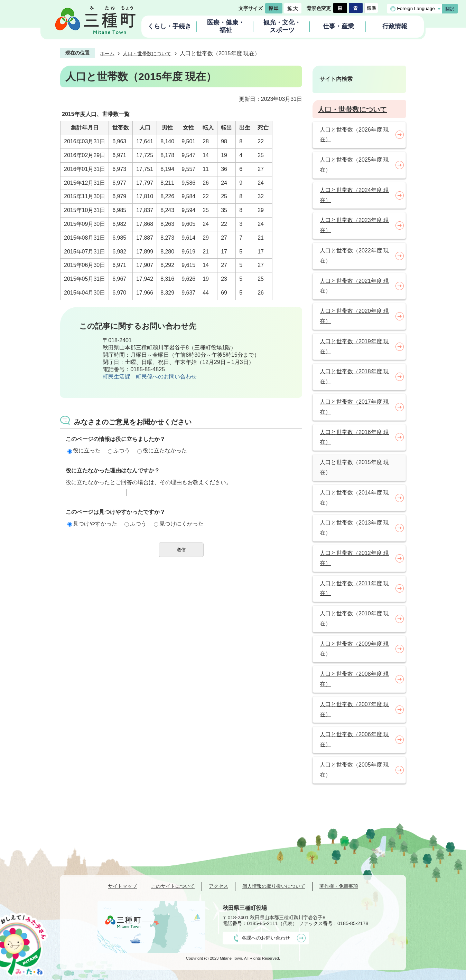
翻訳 (450, 9)
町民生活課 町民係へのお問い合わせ (150, 377)
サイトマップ (122, 886)
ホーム (107, 54)
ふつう (119, 450)
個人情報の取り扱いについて (274, 886)
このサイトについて (173, 886)
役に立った (84, 450)
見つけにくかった (179, 524)
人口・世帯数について (147, 54)
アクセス (218, 886)
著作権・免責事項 (339, 886)
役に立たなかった (162, 450)
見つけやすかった (92, 524)
